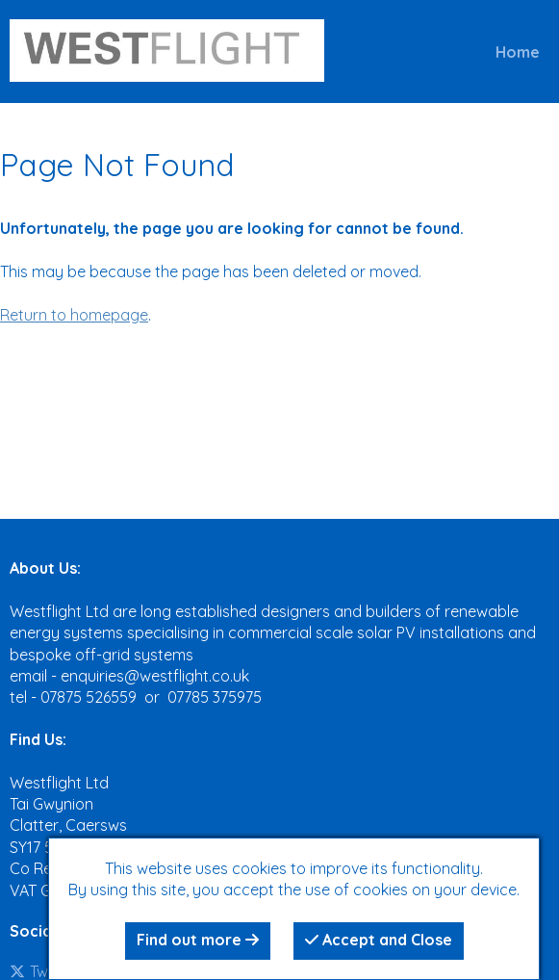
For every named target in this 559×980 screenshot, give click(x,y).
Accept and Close (379, 940)
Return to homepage (74, 315)
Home (518, 52)
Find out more (198, 940)
